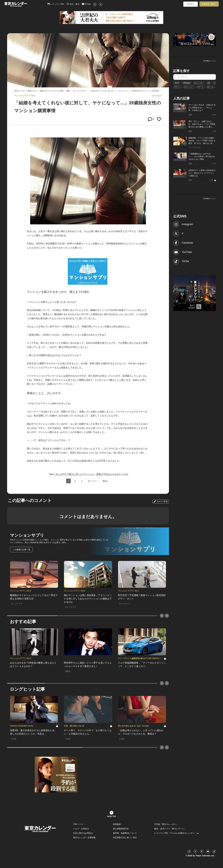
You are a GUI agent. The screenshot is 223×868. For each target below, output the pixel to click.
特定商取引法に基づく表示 (125, 837)
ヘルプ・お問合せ (81, 829)
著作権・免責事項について (125, 833)
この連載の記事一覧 (21, 550)
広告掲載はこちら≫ (209, 61)
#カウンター (199, 83)
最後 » (105, 481)
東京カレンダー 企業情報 (84, 837)
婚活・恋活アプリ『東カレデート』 (170, 829)
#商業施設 (187, 83)
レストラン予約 (56, 4)
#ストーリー (189, 87)
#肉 (209, 83)
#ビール (210, 87)
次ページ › (92, 481)
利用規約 (117, 824)
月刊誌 (86, 4)
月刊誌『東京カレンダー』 (166, 824)
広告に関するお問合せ (83, 833)
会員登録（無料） (209, 4)
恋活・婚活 (73, 4)
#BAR (177, 83)
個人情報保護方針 (121, 829)
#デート (200, 87)
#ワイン (178, 87)
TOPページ (78, 824)
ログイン (191, 4)
